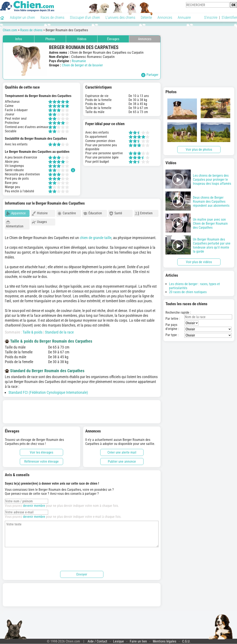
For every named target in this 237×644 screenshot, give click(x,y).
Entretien (144, 213)
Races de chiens (52, 17)
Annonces (165, 17)
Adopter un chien (22, 17)
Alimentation (15, 224)
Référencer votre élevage (41, 460)
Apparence (16, 213)
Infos (19, 39)
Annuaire (184, 17)
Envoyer (82, 572)
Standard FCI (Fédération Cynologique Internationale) (48, 390)
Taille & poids (33, 330)
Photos (50, 39)
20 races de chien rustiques (188, 292)
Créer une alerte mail (122, 451)
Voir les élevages (41, 451)
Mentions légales (165, 639)
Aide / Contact (97, 639)
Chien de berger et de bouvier (82, 65)
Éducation (93, 213)
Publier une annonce (122, 460)
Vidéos (82, 39)
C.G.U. (186, 639)
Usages (39, 222)
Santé (116, 213)
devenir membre (34, 504)
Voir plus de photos (199, 150)
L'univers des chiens (120, 17)
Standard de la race (59, 330)
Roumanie (79, 61)
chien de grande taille (96, 236)
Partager (150, 75)
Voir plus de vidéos (199, 262)
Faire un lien (138, 639)
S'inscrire (211, 17)
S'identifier (229, 17)
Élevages (113, 39)
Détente (146, 17)
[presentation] (37, 556)
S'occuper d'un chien (85, 17)
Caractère (67, 213)
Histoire (40, 213)
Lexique (118, 639)
